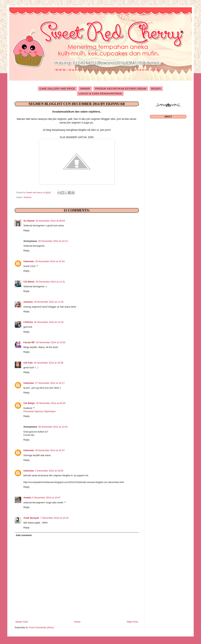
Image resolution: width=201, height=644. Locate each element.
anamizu (28, 302)
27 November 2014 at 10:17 (50, 383)
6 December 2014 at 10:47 (46, 498)
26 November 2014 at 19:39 (49, 363)
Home (77, 622)
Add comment (24, 535)
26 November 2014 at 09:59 (50, 221)
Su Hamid (29, 221)
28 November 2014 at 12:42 (53, 427)
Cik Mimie (29, 282)
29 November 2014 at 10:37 (50, 450)
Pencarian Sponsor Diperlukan (39, 411)
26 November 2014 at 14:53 (51, 342)
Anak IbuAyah (31, 518)
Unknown (29, 261)
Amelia (27, 498)
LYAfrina (28, 322)
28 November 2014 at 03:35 (51, 403)
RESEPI (156, 89)
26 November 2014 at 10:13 (53, 241)
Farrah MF (29, 342)
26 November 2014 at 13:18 (49, 322)
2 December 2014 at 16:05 (49, 471)
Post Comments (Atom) (42, 627)
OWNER (85, 89)
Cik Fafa (28, 363)
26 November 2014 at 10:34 (50, 261)
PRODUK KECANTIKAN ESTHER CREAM (121, 89)
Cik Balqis (29, 403)
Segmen (28, 197)
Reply (26, 230)
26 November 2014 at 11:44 (49, 302)
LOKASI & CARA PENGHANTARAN (100, 94)
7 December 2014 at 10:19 (54, 518)
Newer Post (22, 622)
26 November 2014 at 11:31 (50, 282)
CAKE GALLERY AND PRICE (57, 89)
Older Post (132, 622)
